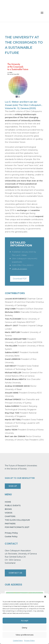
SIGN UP (13, 486)
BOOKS (8, 509)
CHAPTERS (10, 516)
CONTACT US (15, 573)
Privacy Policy (29, 640)
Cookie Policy (18, 640)
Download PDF (20, 279)
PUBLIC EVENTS (13, 506)
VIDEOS (9, 513)
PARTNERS (10, 524)
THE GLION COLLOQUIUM (17, 520)
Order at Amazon (19, 269)
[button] (45, 597)
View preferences (25, 635)
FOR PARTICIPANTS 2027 (17, 527)
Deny (24, 628)
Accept (25, 621)
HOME (8, 502)
